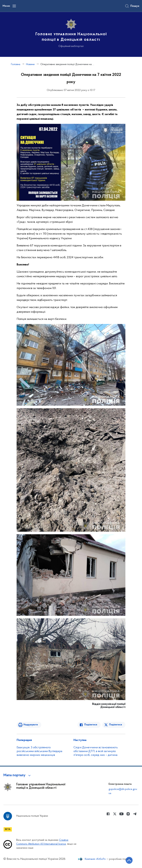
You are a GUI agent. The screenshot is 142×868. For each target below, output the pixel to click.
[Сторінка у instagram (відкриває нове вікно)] (128, 814)
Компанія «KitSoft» (95, 859)
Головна (16, 64)
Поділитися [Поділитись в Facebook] (91, 725)
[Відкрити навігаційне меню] (14, 6)
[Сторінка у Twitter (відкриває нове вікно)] (115, 814)
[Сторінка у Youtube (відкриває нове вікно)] (121, 814)
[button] (18, 775)
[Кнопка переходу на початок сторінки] (129, 860)
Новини (30, 64)
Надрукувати (31, 725)
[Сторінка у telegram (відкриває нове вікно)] (135, 814)
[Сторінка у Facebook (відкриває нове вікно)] (108, 814)
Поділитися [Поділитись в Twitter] (116, 725)
